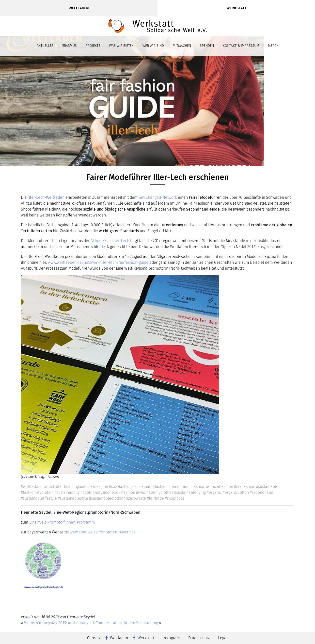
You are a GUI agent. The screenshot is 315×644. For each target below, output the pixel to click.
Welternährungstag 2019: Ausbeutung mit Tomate (67, 623)
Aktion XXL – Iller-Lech (110, 241)
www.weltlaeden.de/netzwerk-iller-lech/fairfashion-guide (98, 262)
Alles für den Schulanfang (135, 623)
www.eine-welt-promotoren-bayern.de (103, 532)
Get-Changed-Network (158, 197)
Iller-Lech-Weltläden (47, 197)
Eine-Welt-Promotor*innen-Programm (63, 522)
